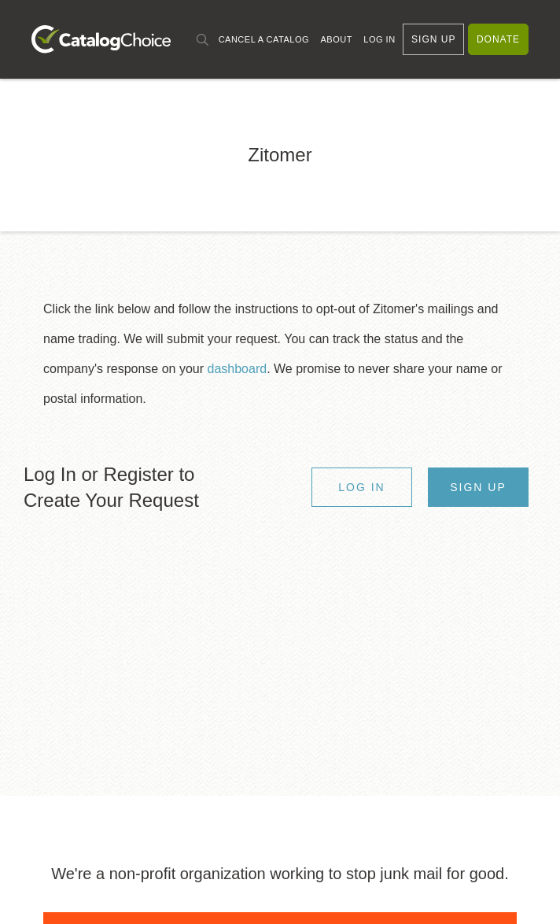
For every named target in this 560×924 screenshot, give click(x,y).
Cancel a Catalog (264, 39)
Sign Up (433, 39)
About (336, 39)
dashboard (238, 369)
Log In (379, 39)
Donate (498, 39)
